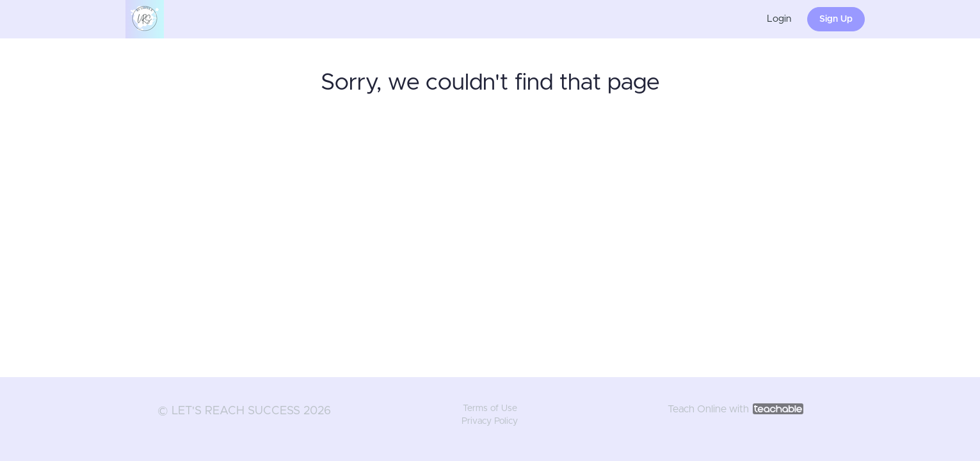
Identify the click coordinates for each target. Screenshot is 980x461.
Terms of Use (490, 408)
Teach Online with (735, 409)
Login (779, 19)
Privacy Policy (490, 421)
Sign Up (836, 19)
